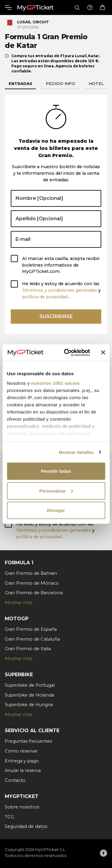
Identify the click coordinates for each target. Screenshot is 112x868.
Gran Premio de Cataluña (32, 639)
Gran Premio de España (31, 629)
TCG (9, 817)
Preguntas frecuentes (28, 741)
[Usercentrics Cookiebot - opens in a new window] (67, 352)
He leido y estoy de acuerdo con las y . (61, 290)
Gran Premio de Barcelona (34, 593)
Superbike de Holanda (29, 695)
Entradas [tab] (20, 83)
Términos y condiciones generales (60, 290)
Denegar (56, 510)
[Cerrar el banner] (103, 352)
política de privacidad (46, 297)
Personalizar (56, 491)
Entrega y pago (22, 761)
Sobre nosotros (22, 807)
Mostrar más (19, 603)
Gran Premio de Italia (28, 649)
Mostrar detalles (76, 452)
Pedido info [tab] (60, 83)
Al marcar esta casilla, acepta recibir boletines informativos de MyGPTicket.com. (61, 265)
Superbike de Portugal (30, 685)
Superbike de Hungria (29, 705)
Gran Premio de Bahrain (31, 573)
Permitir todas (56, 471)
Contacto (15, 780)
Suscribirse (56, 316)
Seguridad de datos (26, 826)
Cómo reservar (21, 751)
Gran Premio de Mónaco (32, 583)
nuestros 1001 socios (55, 383)
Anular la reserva (23, 770)
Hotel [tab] (96, 83)
